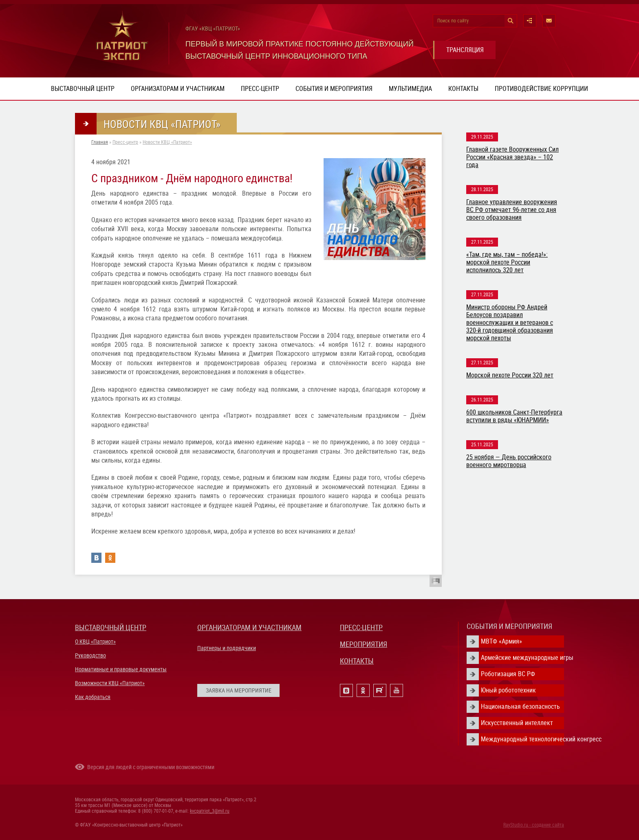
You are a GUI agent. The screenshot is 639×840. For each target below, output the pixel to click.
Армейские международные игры (522, 658)
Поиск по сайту (453, 21)
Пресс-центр (260, 89)
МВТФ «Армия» (501, 641)
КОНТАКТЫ (357, 661)
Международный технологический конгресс (522, 739)
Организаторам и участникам (178, 89)
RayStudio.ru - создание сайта (534, 825)
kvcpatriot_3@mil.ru (210, 811)
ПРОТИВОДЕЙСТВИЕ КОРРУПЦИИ (541, 89)
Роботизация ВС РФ (508, 674)
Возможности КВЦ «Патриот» (110, 683)
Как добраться (93, 697)
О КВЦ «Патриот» (95, 642)
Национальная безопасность (520, 707)
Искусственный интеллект (517, 723)
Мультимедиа (410, 89)
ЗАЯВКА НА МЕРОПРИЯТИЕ (239, 690)
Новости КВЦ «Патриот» (167, 142)
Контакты (463, 89)
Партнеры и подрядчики (227, 648)
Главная (100, 142)
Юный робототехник (508, 690)
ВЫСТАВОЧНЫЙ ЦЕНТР (111, 627)
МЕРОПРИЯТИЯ (364, 644)
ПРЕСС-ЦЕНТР (361, 627)
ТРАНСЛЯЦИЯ (465, 50)
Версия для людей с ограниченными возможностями (151, 767)
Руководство (90, 655)
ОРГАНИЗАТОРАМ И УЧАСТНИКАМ (249, 627)
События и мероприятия (334, 89)
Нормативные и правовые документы (121, 669)
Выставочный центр (83, 89)
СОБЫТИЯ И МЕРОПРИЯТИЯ (509, 626)
